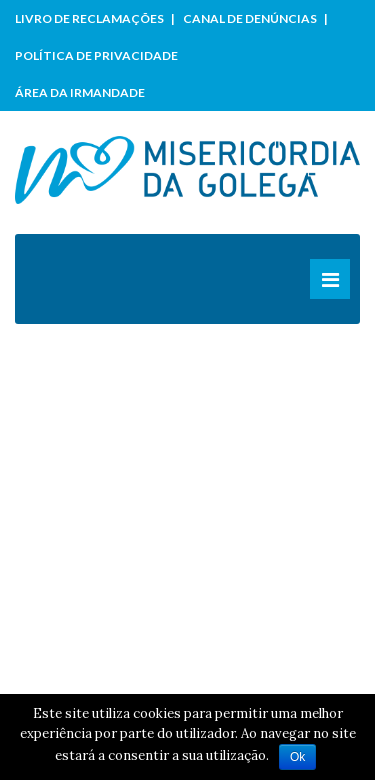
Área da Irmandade (80, 92)
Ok (297, 757)
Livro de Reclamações (89, 18)
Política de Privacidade (96, 55)
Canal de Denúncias (250, 18)
